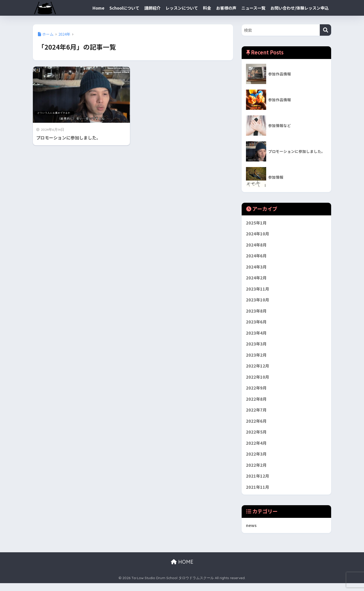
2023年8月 (257, 313)
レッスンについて (182, 8)
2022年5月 (257, 438)
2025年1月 (257, 223)
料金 (207, 8)
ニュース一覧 (253, 8)
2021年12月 (258, 483)
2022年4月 (257, 449)
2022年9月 (257, 393)
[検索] (325, 30)
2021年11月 (258, 495)
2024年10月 (258, 234)
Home (98, 8)
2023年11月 (258, 291)
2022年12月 (258, 370)
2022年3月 (257, 461)
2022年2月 (257, 472)
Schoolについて (124, 8)
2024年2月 (257, 279)
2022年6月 (257, 426)
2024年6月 (257, 257)
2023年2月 (257, 359)
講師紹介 (152, 8)
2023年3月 (257, 348)
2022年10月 (258, 381)
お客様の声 (226, 8)
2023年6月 (257, 325)
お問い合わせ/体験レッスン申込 (300, 8)
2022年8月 (257, 404)
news (251, 533)
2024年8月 (257, 246)
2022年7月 (257, 415)
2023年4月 (257, 336)
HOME (182, 570)
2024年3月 (257, 268)
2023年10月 (258, 302)
